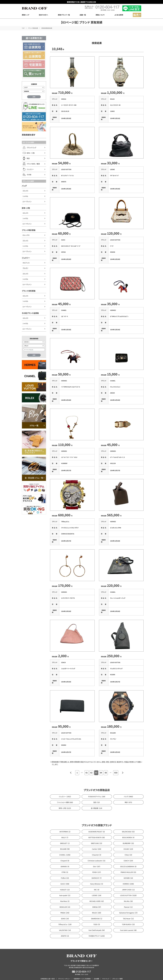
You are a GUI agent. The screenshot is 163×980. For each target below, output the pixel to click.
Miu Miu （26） (128, 895)
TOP (23, 28)
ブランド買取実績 (33, 28)
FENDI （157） (97, 866)
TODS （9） (97, 918)
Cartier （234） (97, 843)
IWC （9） (97, 884)
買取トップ (25, 15)
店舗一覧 (83, 15)
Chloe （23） (129, 849)
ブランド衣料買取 (29, 291)
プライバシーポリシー (64, 973)
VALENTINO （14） (65, 924)
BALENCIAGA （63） (128, 826)
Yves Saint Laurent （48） (128, 924)
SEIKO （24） (65, 913)
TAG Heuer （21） (129, 913)
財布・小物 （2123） (65, 802)
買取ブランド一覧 (64, 15)
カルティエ (26, 263)
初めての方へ (43, 15)
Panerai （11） (128, 901)
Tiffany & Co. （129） (65, 918)
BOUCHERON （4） (128, 832)
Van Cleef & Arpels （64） (97, 924)
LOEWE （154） (97, 889)
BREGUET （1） (65, 837)
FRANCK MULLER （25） (128, 866)
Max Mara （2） (65, 895)
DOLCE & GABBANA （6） (129, 861)
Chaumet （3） (97, 849)
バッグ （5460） (129, 791)
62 (91, 767)
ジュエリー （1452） (65, 791)
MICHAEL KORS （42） (97, 895)
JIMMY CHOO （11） (129, 884)
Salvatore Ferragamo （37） (129, 907)
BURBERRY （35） (128, 837)
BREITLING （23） (97, 837)
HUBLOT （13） (65, 884)
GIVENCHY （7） (97, 872)
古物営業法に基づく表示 (48, 973)
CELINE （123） (128, 843)
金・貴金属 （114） (97, 802)
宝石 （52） (97, 796)
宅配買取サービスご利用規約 (82, 973)
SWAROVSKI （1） (97, 913)
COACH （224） (129, 855)
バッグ (24, 186)
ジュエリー (26, 258)
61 (87, 767)
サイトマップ (106, 973)
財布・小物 (26, 208)
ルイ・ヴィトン (27, 201)
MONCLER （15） (65, 901)
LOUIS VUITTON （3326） (129, 889)
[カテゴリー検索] (34, 342)
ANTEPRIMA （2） (65, 826)
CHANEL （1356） (65, 849)
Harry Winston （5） (97, 878)
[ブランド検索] (34, 346)
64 (101, 767)
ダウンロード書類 (117, 973)
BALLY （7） (65, 832)
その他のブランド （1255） (97, 930)
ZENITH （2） (65, 930)
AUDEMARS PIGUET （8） (97, 826)
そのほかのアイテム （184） (97, 791)
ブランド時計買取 (29, 230)
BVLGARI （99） (65, 843)
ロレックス (26, 235)
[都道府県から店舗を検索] (34, 91)
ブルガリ (25, 268)
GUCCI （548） (65, 878)
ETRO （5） (65, 866)
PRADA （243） (65, 907)
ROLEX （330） (97, 907)
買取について (100, 15)
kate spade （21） (65, 889)
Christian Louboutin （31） (97, 855)
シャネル (25, 196)
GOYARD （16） (128, 872)
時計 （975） (129, 796)
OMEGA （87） (97, 901)
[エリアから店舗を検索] (34, 88)
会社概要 (96, 973)
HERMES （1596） (128, 878)
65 (106, 767)
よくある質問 (119, 15)
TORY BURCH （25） (128, 918)
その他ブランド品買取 (30, 313)
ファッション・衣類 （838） (65, 796)
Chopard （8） (65, 855)
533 (116, 767)
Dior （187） (97, 861)
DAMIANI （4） (65, 861)
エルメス (25, 191)
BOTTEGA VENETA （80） (97, 832)
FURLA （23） (65, 872)
